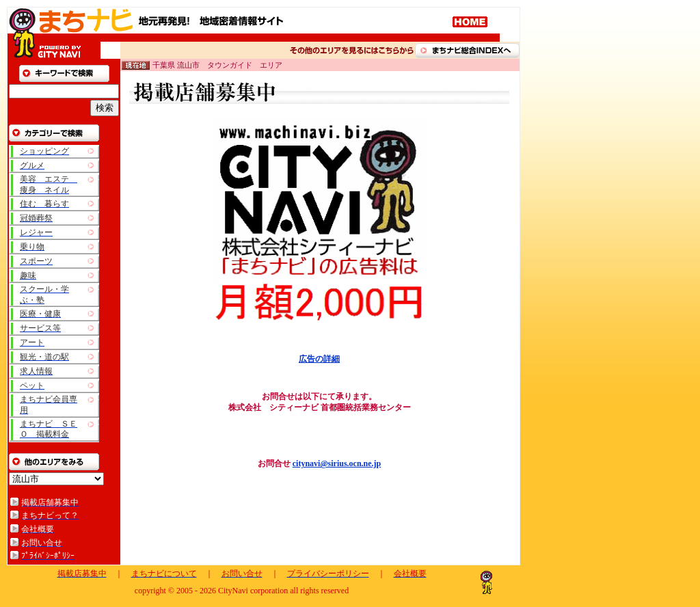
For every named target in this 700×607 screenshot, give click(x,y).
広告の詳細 (319, 359)
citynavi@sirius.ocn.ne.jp (337, 463)
